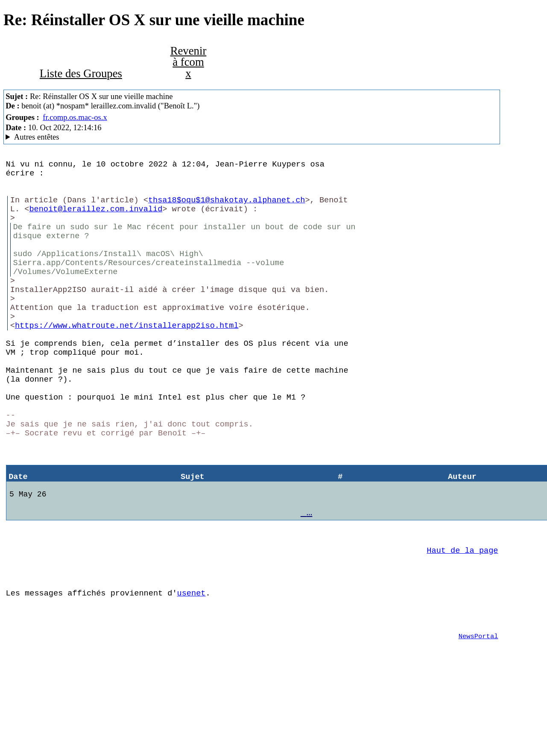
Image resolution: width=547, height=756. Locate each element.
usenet (192, 665)
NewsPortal (478, 714)
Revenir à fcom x (189, 62)
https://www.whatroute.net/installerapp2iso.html (127, 358)
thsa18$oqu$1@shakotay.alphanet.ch (227, 208)
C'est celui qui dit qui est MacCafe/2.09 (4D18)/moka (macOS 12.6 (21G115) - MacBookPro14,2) (252, 137)
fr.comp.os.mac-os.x (75, 117)
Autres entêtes (37, 137)
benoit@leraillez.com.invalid (96, 219)
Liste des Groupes (81, 73)
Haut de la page (462, 617)
